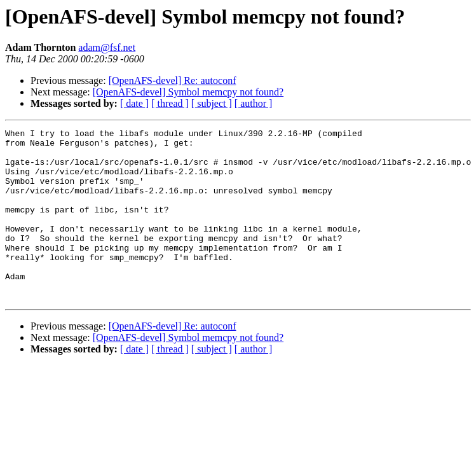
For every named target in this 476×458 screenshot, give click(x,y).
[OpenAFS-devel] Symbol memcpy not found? (188, 92)
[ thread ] (170, 103)
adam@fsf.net (107, 47)
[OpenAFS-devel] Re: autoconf (173, 80)
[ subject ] (212, 103)
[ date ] (134, 103)
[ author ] (254, 103)
